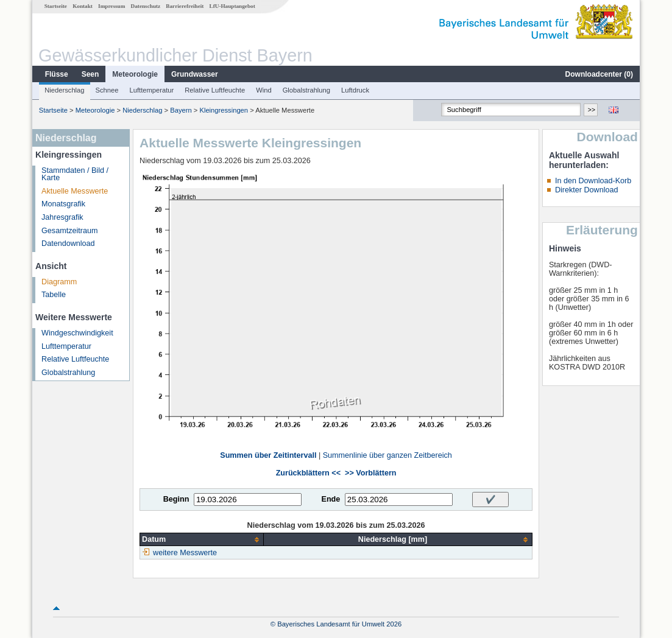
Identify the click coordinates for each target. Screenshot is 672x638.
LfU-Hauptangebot (232, 6)
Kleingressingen (224, 110)
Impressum (111, 6)
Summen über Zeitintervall (268, 455)
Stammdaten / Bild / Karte (75, 174)
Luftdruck (355, 90)
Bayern (181, 110)
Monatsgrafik (63, 204)
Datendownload (68, 244)
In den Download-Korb (593, 181)
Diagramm (59, 282)
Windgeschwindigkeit (77, 333)
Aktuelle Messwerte (75, 191)
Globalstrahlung (306, 90)
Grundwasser (195, 74)
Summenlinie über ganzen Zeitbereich (387, 455)
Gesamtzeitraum (69, 231)
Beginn (176, 499)
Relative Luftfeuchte (215, 90)
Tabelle (54, 295)
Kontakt (83, 6)
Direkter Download (587, 190)
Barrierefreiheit (185, 6)
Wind (264, 90)
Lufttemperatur (151, 90)
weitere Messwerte (185, 553)
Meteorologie (135, 74)
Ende (331, 499)
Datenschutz (146, 6)
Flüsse (57, 74)
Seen (90, 74)
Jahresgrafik (62, 217)
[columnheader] (202, 540)
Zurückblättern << (308, 473)
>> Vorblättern (370, 473)
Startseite (56, 6)
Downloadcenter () (599, 74)
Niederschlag (64, 90)
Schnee (107, 90)
